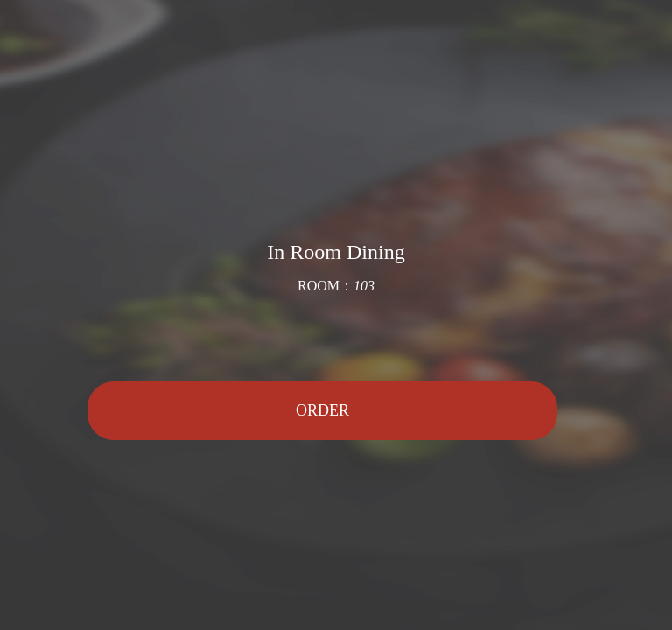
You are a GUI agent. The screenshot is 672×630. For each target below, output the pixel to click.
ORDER (322, 410)
